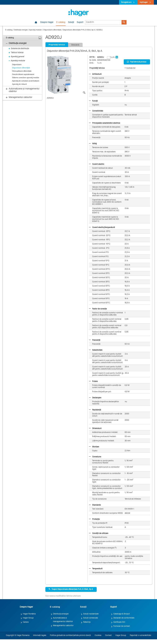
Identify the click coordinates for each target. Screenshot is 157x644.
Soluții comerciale (91, 618)
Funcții (93, 101)
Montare (94, 447)
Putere (93, 381)
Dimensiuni (95, 429)
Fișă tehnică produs (137, 62)
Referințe (87, 622)
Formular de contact (122, 626)
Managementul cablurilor (63, 626)
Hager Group (28, 618)
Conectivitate (96, 111)
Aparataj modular (35, 30)
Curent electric (97, 164)
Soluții (71, 22)
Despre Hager (47, 22)
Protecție (94, 519)
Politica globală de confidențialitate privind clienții (70, 635)
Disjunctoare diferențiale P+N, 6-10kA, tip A (79, 30)
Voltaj (93, 144)
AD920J (99, 30)
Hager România (29, 614)
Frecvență (95, 340)
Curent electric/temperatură (102, 227)
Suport (80, 22)
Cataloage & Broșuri (122, 614)
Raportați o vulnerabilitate (140, 635)
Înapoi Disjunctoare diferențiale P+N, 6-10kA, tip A (71, 589)
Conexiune (95, 457)
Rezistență (95, 410)
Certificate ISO (119, 622)
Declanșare (95, 398)
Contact (108, 635)
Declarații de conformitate (124, 618)
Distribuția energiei (21, 30)
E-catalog (61, 22)
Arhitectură (95, 74)
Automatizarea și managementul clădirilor (63, 620)
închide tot (130, 68)
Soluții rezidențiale (91, 614)
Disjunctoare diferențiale (52, 30)
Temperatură (96, 569)
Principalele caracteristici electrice (105, 123)
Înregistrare (126, 2)
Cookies (98, 635)
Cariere (26, 622)
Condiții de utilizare (99, 533)
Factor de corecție (98, 309)
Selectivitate (96, 350)
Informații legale (40, 635)
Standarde (95, 505)
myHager (144, 2)
